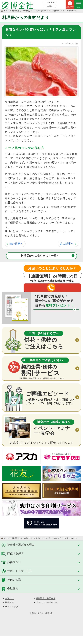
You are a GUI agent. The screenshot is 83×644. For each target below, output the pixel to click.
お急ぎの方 (70, 7)
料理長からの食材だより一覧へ (40, 256)
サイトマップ (12, 615)
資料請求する (51, 323)
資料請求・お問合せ (46, 606)
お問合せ (51, 6)
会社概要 (51, 2)
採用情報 (9, 610)
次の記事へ (67, 244)
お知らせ (9, 606)
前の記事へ (16, 244)
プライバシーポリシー (47, 610)
